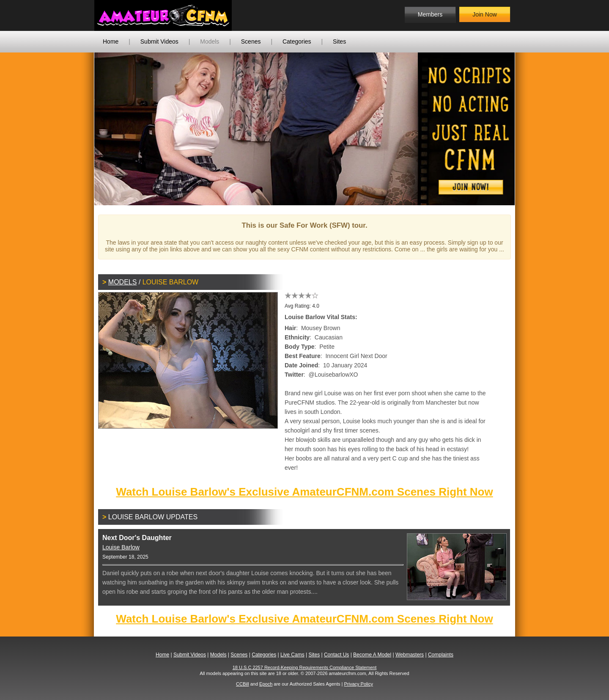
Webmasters (410, 655)
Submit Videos (159, 41)
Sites (339, 41)
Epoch (266, 684)
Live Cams (292, 655)
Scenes (251, 41)
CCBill (243, 684)
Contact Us (336, 655)
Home (111, 41)
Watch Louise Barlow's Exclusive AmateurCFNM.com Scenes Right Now (304, 492)
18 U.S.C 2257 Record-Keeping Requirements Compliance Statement (305, 667)
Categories (297, 41)
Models (210, 41)
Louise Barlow (121, 547)
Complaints (441, 655)
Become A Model (372, 655)
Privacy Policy (358, 684)
